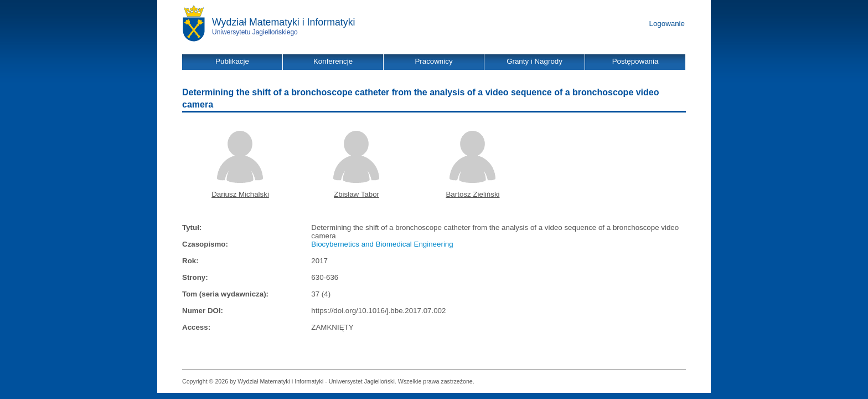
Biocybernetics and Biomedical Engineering (382, 244)
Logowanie (667, 24)
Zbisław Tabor (356, 194)
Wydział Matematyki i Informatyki (284, 22)
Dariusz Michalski (240, 194)
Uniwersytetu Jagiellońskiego (255, 32)
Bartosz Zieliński (472, 194)
